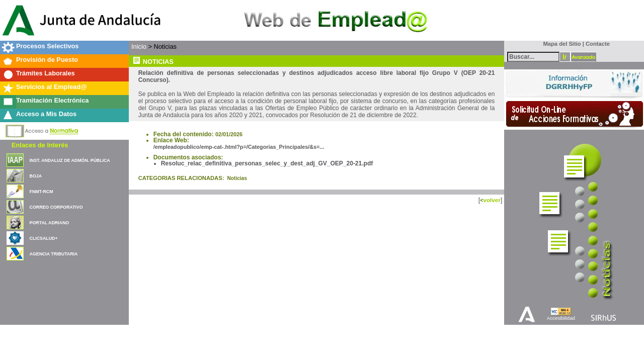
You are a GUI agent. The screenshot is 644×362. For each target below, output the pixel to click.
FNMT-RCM (42, 192)
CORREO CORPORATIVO (56, 207)
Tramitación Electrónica (52, 100)
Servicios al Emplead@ (52, 87)
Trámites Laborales (46, 73)
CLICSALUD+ (44, 238)
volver (492, 200)
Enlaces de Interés (40, 145)
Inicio (139, 47)
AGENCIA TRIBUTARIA (54, 254)
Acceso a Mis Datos (46, 114)
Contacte (598, 44)
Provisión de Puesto (47, 60)
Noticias (237, 178)
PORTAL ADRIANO (50, 223)
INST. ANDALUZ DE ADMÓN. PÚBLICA (70, 160)
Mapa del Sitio (560, 44)
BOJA (36, 176)
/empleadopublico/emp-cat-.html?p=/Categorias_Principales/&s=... (239, 147)
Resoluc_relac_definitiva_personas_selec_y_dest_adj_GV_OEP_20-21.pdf (267, 163)
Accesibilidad (561, 318)
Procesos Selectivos (47, 46)
